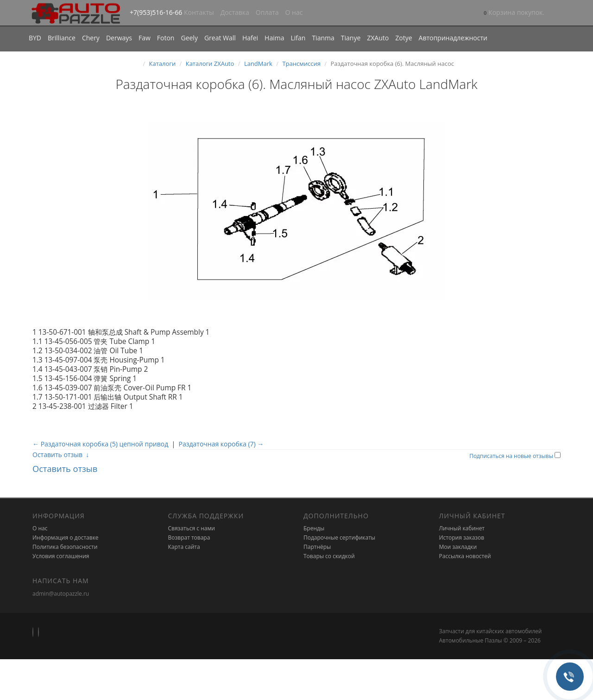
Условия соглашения (61, 556)
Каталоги (163, 64)
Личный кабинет (462, 528)
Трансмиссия (301, 64)
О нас (294, 12)
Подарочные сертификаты (339, 538)
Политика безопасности (65, 547)
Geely (189, 38)
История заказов (462, 538)
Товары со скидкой (329, 556)
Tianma (323, 38)
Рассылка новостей (465, 556)
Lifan (298, 38)
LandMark (258, 64)
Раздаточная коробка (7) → (221, 444)
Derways (119, 38)
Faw (145, 38)
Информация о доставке (66, 538)
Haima (274, 38)
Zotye (404, 38)
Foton (166, 38)
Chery (91, 38)
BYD (35, 38)
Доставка (235, 12)
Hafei (250, 38)
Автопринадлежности (453, 38)
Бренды (314, 528)
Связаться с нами (192, 528)
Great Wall (220, 38)
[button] (514, 13)
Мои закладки (458, 547)
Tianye (351, 38)
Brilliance (62, 38)
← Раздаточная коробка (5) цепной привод (100, 444)
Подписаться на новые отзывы (512, 456)
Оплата (267, 12)
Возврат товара (189, 538)
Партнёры (317, 547)
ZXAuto (378, 38)
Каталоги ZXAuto (210, 64)
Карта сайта (184, 547)
